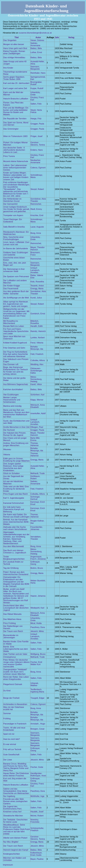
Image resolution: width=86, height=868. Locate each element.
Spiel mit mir (9, 734)
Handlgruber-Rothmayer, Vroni (38, 775)
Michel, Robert (37, 816)
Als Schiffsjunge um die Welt (16, 298)
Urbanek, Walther (35, 684)
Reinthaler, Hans (38, 73)
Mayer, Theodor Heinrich (38, 249)
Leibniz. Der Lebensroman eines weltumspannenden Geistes (15, 168)
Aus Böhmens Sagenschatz (16, 384)
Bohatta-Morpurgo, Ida (37, 348)
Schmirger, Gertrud (35, 498)
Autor (38, 37)
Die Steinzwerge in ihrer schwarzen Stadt (14, 270)
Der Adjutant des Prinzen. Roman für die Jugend (15, 434)
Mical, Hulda (36, 623)
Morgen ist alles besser (14, 44)
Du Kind (7, 691)
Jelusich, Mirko (37, 631)
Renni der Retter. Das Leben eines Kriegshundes (16, 678)
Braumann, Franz (35, 254)
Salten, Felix (36, 104)
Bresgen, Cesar (38, 729)
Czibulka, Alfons (38, 360)
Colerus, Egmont (38, 168)
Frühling (7, 719)
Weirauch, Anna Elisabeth (38, 406)
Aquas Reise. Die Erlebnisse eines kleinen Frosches (16, 775)
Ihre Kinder (8, 68)
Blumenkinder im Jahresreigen (11, 636)
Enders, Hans (37, 150)
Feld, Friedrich (37, 354)
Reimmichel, (36, 204)
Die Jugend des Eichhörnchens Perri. (13, 808)
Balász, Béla (36, 48)
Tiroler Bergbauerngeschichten (14, 558)
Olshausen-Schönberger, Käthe (37, 371)
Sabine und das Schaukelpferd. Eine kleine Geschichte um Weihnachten (16, 791)
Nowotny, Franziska (35, 821)
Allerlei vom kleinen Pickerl (15, 838)
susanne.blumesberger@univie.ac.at (35, 33)
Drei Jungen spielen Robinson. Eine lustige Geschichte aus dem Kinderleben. (13, 467)
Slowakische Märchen (13, 816)
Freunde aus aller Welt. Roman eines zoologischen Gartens (15, 801)
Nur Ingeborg (9, 796)
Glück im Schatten (11, 473)
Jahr (57, 37)
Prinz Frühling (10, 623)
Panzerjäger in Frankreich (15, 724)
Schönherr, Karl (37, 395)
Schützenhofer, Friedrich (37, 829)
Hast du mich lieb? (12, 739)
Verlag (71, 37)
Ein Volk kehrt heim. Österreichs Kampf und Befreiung (14, 509)
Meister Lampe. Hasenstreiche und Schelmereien (12, 400)
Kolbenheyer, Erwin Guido (36, 854)
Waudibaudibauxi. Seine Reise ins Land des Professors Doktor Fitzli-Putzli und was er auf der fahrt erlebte (17, 829)
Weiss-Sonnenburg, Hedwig (36, 379)
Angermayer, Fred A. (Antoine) (38, 558)
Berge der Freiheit (11, 698)
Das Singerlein (10, 40)
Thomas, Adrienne (35, 444)
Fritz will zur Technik (12, 749)
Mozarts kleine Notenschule (16, 161)
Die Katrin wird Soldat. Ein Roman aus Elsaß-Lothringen (16, 516)
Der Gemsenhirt (10, 204)
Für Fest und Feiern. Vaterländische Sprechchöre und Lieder (16, 331)
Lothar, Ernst (36, 52)
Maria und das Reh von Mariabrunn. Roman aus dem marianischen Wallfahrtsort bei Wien (16, 413)
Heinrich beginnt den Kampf (16, 850)
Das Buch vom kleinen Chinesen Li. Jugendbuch (15, 552)
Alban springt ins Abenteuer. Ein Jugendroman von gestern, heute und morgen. (16, 304)
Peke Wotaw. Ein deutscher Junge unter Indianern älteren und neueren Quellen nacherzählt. (16, 663)
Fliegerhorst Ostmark (13, 684)
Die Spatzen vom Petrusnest (16, 276)
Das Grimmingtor (11, 129)
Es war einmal (10, 744)
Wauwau (7, 449)
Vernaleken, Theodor (36, 538)
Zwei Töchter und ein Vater (15, 654)
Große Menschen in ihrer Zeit (16, 427)
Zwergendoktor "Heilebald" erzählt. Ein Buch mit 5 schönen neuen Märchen (15, 672)
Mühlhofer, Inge (37, 796)
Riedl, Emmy (36, 209)
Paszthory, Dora (38, 627)
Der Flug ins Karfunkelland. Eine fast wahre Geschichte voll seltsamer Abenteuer (16, 354)
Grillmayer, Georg (35, 563)
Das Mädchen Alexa (12, 619)
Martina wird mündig (12, 406)
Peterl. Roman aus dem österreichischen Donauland (16, 573)
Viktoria (7, 455)
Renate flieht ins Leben (14, 326)
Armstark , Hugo (38, 724)
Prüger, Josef (36, 136)
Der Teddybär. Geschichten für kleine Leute (15, 821)
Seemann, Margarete (35, 68)
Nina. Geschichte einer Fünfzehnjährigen (13, 238)
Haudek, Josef (37, 812)
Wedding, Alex (37, 364)
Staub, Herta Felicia (36, 111)
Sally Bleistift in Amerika (14, 227)
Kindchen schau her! (12, 812)
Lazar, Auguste (37, 227)
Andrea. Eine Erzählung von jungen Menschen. (16, 444)
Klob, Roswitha (37, 282)
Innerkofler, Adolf (38, 413)
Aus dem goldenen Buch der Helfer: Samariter (16, 293)
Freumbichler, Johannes (37, 528)
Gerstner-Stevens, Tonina (38, 144)
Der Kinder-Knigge (12, 286)
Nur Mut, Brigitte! (11, 842)
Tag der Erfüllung (11, 568)
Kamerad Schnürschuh (14, 503)
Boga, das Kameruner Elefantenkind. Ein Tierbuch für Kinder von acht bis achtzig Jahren (16, 371)
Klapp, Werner (37, 400)
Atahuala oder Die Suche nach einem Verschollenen (15, 528)
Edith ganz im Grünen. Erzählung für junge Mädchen (16, 460)
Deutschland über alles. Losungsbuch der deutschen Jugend (16, 608)
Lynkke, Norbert (38, 338)
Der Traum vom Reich (13, 631)
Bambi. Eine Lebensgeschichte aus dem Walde (16, 649)
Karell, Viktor (36, 384)
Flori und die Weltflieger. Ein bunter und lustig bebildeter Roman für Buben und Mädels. (16, 111)
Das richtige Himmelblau (14, 58)
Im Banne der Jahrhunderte (16, 249)
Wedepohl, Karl (37, 608)
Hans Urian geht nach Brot (15, 48)
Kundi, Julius (36, 298)
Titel (17, 37)
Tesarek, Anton (37, 286)
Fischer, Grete (37, 767)
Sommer (7, 713)
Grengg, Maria (37, 289)
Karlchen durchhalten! (13, 389)
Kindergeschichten (12, 854)
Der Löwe (8, 760)
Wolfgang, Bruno (38, 654)
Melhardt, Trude (38, 473)
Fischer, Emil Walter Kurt (36, 663)
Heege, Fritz (36, 119)
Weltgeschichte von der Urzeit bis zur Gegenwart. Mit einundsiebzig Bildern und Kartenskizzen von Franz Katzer (16, 314)
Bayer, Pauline (37, 859)
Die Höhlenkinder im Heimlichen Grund (12, 200)
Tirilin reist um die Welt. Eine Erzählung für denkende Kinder (16, 489)
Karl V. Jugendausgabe (14, 498)
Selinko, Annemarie (35, 44)
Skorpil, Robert (37, 189)
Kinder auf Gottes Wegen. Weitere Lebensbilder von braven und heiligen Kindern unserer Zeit (16, 176)
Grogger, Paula (37, 124)
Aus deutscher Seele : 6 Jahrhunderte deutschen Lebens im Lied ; (14, 150)
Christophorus (10, 657)
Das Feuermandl (11, 289)
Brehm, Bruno (37, 568)
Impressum (8, 865)
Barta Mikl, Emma (35, 439)
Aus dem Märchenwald (14, 546)
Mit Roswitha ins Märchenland (11, 322)
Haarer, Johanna (38, 596)
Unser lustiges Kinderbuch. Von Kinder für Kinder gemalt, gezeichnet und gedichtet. (16, 209)
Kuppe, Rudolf (37, 88)
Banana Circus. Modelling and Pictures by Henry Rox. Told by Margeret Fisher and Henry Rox (16, 767)
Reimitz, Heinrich (38, 331)
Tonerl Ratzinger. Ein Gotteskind (13, 221)
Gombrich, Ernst (38, 314)
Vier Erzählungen (11, 395)
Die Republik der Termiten (15, 119)
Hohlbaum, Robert (35, 477)
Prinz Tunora (9, 156)
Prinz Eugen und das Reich (16, 494)
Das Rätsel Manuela (12, 614)
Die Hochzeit (9, 430)
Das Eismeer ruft (11, 364)
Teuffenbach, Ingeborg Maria (37, 691)
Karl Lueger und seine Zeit (15, 88)
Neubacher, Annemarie (36, 161)
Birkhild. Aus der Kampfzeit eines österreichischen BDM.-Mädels (16, 522)
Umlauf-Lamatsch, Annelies (35, 270)
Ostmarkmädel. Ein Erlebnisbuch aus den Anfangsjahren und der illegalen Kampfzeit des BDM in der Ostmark (16, 582)
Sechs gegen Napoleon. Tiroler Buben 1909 (14, 78)
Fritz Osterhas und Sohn (14, 348)
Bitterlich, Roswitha (35, 322)
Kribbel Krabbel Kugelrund (15, 343)
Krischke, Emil (37, 215)
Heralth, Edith (37, 326)
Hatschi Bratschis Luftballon (16, 99)
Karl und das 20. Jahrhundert (16, 83)
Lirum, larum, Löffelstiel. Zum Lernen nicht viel (16, 243)
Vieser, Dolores (37, 40)
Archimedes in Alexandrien (15, 704)
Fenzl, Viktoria (37, 343)
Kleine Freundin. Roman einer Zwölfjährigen (14, 52)
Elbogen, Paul (37, 427)
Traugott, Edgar (38, 698)
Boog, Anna (36, 233)
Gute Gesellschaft (11, 755)
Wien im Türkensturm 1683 (15, 136)
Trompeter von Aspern (13, 215)
